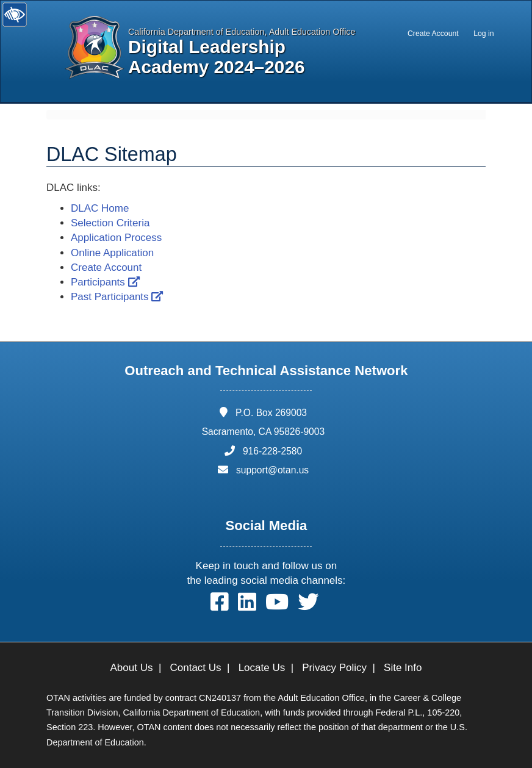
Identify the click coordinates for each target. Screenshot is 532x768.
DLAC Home (100, 208)
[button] (220, 605)
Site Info (403, 668)
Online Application (112, 253)
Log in (483, 34)
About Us (132, 668)
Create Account (433, 34)
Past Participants (117, 297)
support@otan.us (272, 470)
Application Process (116, 238)
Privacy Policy (334, 668)
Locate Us (262, 668)
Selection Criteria (110, 223)
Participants (105, 282)
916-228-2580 (272, 451)
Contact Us (196, 668)
